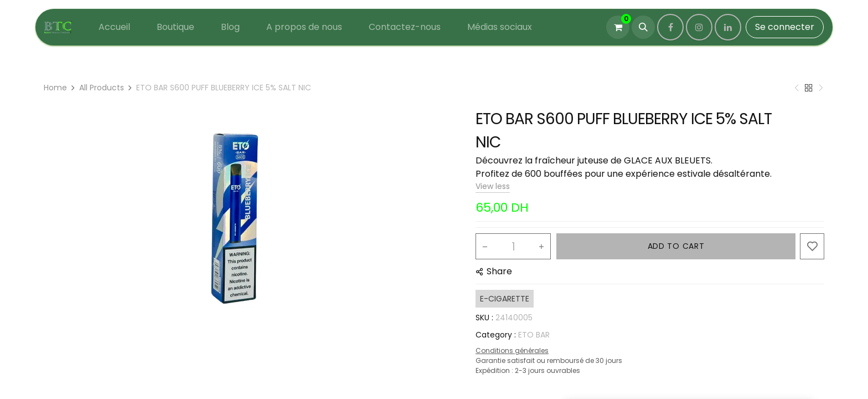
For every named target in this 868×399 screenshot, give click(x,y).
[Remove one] (485, 247)
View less (493, 186)
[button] (643, 27)
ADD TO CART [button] (676, 246)
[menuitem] (114, 27)
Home (55, 88)
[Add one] (541, 247)
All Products (102, 88)
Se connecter (785, 27)
